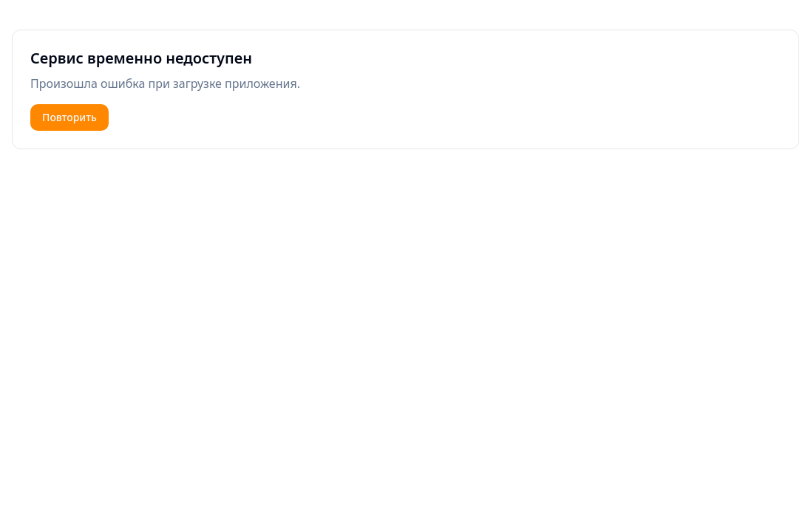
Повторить (69, 117)
